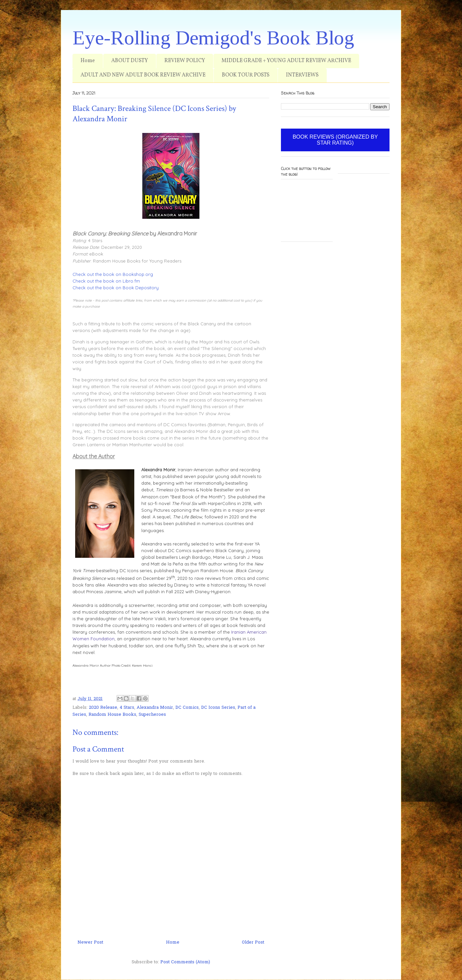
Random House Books (112, 715)
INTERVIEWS (302, 75)
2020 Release (103, 708)
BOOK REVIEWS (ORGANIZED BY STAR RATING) (335, 140)
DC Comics (187, 708)
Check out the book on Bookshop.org (113, 274)
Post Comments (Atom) (185, 962)
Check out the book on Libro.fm (106, 281)
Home (88, 61)
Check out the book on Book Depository (116, 288)
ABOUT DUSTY (130, 61)
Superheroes (152, 715)
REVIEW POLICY (185, 61)
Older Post (253, 942)
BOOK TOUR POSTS (246, 75)
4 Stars (127, 708)
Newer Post (90, 942)
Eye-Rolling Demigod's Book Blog (213, 38)
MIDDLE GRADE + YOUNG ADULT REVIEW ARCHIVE (286, 61)
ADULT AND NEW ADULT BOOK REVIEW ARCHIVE (143, 75)
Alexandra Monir (155, 708)
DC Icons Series (218, 708)
